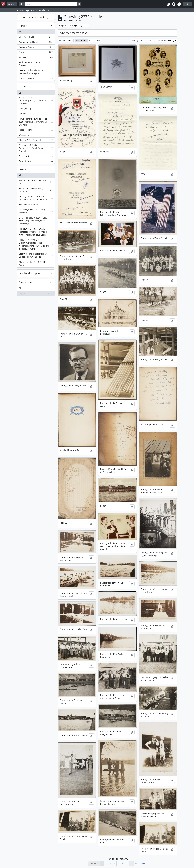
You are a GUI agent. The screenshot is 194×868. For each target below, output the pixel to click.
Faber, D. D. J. (36, 109)
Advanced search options (74, 33)
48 (136, 864)
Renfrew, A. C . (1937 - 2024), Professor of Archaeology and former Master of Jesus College (36, 232)
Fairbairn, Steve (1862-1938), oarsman (36, 211)
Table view (94, 40)
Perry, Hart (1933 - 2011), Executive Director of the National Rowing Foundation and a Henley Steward (36, 244)
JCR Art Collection (36, 79)
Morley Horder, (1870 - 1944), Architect (36, 263)
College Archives (36, 37)
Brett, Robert (36, 162)
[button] (168, 4)
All (20, 32)
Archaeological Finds (36, 42)
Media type (25, 282)
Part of (23, 26)
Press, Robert (36, 130)
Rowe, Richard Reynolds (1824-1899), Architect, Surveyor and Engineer (36, 122)
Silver (36, 53)
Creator (23, 87)
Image (36, 294)
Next (143, 864)
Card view (81, 40)
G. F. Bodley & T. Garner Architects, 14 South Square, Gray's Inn (36, 148)
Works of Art (36, 58)
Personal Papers (36, 48)
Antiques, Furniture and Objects (36, 64)
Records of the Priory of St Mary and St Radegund (36, 72)
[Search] (51, 4)
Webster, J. (36, 135)
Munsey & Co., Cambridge (36, 141)
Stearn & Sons (36, 157)
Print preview (66, 40)
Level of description (30, 273)
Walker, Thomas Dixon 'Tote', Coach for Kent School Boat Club (36, 198)
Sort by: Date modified (142, 40)
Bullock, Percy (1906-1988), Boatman (36, 190)
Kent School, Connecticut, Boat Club (36, 182)
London (36, 114)
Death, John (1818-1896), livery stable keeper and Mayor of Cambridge (36, 221)
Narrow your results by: (36, 17)
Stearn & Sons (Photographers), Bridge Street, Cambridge (36, 101)
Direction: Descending (165, 40)
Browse (11, 4)
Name (22, 169)
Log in (187, 4)
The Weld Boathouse (36, 205)
